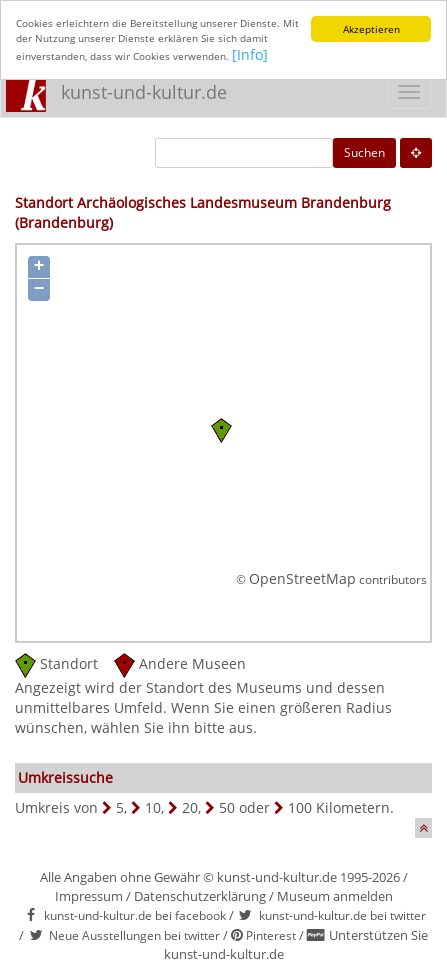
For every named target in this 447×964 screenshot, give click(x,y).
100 (300, 807)
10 (153, 807)
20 (190, 807)
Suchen (364, 152)
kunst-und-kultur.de (144, 92)
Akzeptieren (371, 29)
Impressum (89, 896)
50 (227, 807)
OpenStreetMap (302, 578)
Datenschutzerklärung (200, 896)
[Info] (250, 54)
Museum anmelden (335, 896)
